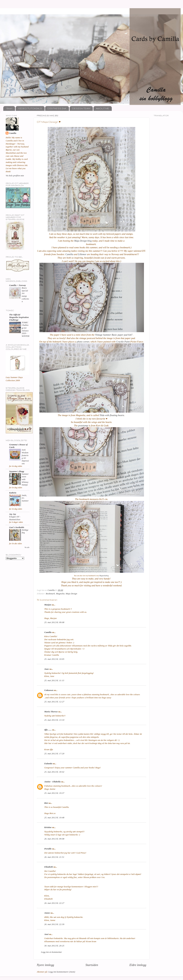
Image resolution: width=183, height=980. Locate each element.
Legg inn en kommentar (51, 952)
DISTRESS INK (57, 108)
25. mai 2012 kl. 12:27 (54, 702)
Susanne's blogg (17, 471)
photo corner (83, 342)
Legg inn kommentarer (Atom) (62, 972)
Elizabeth (49, 867)
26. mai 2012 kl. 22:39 (54, 924)
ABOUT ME (103, 108)
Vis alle (27, 547)
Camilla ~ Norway (17, 285)
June (47, 669)
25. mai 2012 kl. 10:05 (54, 659)
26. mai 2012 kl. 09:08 (54, 839)
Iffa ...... (48, 730)
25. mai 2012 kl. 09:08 (54, 622)
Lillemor (82, 254)
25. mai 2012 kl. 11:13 (54, 680)
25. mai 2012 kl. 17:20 (54, 754)
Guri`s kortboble (17, 527)
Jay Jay (13, 514)
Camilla (69, 254)
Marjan (48, 605)
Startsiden (92, 965)
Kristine (48, 827)
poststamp (83, 426)
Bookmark (50, 594)
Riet (46, 803)
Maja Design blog (83, 241)
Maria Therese (51, 712)
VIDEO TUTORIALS (30, 108)
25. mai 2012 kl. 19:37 (54, 793)
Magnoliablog (104, 576)
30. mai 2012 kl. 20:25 (54, 946)
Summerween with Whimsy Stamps (25, 479)
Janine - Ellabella (52, 782)
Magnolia (60, 594)
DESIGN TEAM (81, 108)
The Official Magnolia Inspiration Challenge (19, 317)
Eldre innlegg (138, 965)
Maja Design (71, 594)
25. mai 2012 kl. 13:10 (54, 720)
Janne (47, 913)
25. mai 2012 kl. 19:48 (54, 818)
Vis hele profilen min (15, 176)
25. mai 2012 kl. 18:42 (54, 772)
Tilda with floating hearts (112, 415)
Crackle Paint (123, 342)
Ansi (46, 934)
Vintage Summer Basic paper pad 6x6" (114, 335)
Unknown (49, 690)
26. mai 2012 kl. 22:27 (54, 903)
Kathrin (13, 493)
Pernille (48, 849)
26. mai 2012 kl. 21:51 (54, 857)
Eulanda (48, 763)
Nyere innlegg (45, 965)
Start (9, 108)
